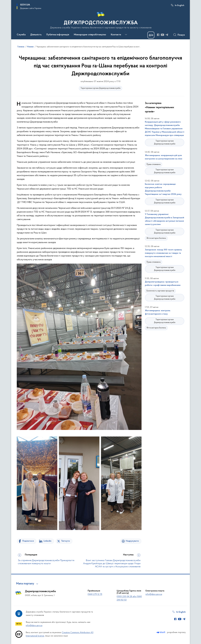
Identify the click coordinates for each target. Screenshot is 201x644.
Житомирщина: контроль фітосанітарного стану (158, 312)
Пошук (181, 35)
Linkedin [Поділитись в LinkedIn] (47, 541)
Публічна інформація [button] (58, 35)
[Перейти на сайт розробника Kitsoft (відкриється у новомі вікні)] (161, 632)
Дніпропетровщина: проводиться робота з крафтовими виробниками (163, 284)
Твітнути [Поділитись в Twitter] (65, 541)
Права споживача (154, 164)
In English (180, 5)
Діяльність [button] (36, 35)
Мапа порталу (25, 584)
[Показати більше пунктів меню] (126, 35)
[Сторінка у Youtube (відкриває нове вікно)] (162, 35)
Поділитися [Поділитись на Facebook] (28, 541)
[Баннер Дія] (151, 35)
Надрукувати (132, 541)
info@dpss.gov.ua (154, 594)
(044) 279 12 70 (95, 594)
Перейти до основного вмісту (2, 2)
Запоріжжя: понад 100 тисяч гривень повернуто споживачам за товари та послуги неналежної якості (163, 253)
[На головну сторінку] (101, 19)
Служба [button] (21, 35)
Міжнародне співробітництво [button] (90, 35)
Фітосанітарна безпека (156, 238)
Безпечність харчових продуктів (160, 291)
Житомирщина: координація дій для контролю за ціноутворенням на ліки (164, 157)
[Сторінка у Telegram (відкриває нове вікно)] (167, 35)
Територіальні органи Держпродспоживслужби (100, 88)
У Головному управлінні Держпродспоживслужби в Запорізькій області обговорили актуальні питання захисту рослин (164, 219)
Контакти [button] (116, 35)
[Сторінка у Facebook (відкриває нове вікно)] (158, 35)
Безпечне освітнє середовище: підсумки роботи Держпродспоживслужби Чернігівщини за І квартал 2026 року (163, 189)
